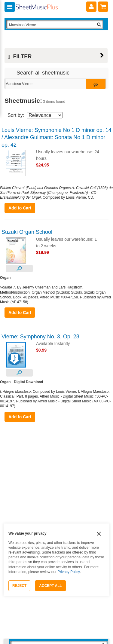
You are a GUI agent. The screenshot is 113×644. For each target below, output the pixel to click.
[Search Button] (99, 24)
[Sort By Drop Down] (45, 115)
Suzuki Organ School (27, 232)
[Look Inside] (19, 269)
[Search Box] (55, 24)
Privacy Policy (69, 572)
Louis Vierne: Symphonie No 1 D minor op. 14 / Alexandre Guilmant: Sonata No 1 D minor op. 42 (56, 137)
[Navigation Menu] (10, 7)
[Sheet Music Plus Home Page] (37, 9)
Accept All (50, 586)
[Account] (91, 7)
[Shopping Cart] (103, 7)
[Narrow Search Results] (55, 84)
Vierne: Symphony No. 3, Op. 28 (40, 337)
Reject (19, 586)
